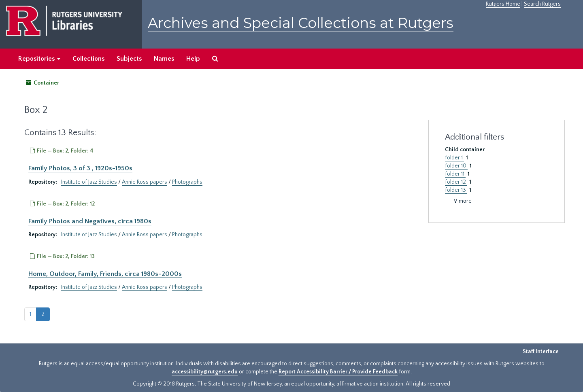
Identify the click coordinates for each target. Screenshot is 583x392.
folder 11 (455, 174)
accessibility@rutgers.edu (205, 372)
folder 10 (456, 166)
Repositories (39, 59)
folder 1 (454, 158)
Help (193, 59)
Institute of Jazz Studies (89, 182)
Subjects (129, 59)
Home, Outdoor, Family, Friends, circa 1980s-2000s (105, 274)
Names (164, 59)
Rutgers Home (503, 4)
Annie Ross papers (145, 182)
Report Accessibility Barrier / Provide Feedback (338, 372)
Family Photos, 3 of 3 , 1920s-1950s (80, 168)
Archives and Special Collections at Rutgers (301, 23)
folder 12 (456, 182)
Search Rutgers (542, 4)
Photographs (187, 182)
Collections (88, 59)
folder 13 (456, 190)
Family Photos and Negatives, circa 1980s (90, 221)
